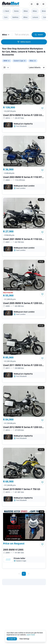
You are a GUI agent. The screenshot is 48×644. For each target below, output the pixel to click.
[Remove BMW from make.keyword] (9, 61)
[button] (42, 108)
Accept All (12, 639)
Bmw (44, 11)
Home (16, 11)
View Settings (24, 639)
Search (39, 35)
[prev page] (19, 574)
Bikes (26, 11)
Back (6, 11)
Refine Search (24, 42)
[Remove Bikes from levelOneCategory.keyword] (35, 61)
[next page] (28, 574)
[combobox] (22, 35)
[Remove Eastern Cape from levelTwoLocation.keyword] (25, 61)
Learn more (31, 635)
